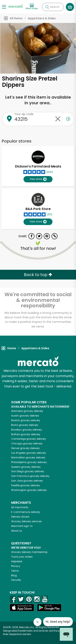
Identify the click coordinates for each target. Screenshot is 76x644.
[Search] (53, 7)
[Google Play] (49, 608)
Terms (15, 571)
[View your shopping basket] (70, 7)
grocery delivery (27, 411)
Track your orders (22, 557)
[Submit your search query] (47, 7)
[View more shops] (32, 7)
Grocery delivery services (26, 521)
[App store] (22, 608)
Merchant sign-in (22, 526)
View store (38, 179)
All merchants (20, 507)
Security (16, 580)
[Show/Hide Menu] (4, 7)
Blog (14, 575)
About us (17, 531)
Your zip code (24, 114)
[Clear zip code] (58, 119)
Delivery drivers (20, 517)
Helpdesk (17, 561)
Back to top (38, 275)
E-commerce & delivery (26, 512)
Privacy (16, 566)
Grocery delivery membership (29, 552)
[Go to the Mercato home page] (16, 6)
